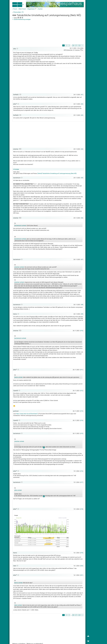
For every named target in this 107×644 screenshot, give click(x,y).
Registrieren (31, 9)
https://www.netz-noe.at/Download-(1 (27, 414)
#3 (82, 115)
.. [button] (43, 289)
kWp (36, 53)
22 (79, 45)
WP (66, 586)
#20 (82, 566)
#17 (82, 482)
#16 (82, 471)
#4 (82, 149)
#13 (82, 411)
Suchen (40, 9)
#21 (82, 575)
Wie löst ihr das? (29, 582)
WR (82, 318)
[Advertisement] (48, 33)
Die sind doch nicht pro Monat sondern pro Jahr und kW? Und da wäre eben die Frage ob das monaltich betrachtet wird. (35, 267)
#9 (82, 314)
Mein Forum (22, 9)
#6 (82, 218)
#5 (82, 178)
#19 (82, 553)
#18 (82, 509)
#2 (82, 104)
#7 (82, 259)
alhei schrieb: (18, 490)
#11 (82, 370)
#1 (82, 95)
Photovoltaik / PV (19, 12)
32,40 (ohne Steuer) (29, 225)
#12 (82, 391)
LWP (41, 559)
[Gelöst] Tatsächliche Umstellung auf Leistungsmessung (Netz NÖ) (57, 173)
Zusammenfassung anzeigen (22, 19)
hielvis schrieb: (19, 377)
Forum (15, 9)
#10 (82, 331)
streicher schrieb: (19, 267)
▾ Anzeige (16, 169)
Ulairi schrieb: (18, 605)
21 (76, 45)
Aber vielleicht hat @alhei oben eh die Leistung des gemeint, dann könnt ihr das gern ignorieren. (47, 377)
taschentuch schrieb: (20, 226)
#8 (82, 305)
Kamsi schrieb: (19, 583)
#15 (82, 433)
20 (73, 45)
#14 (82, 420)
